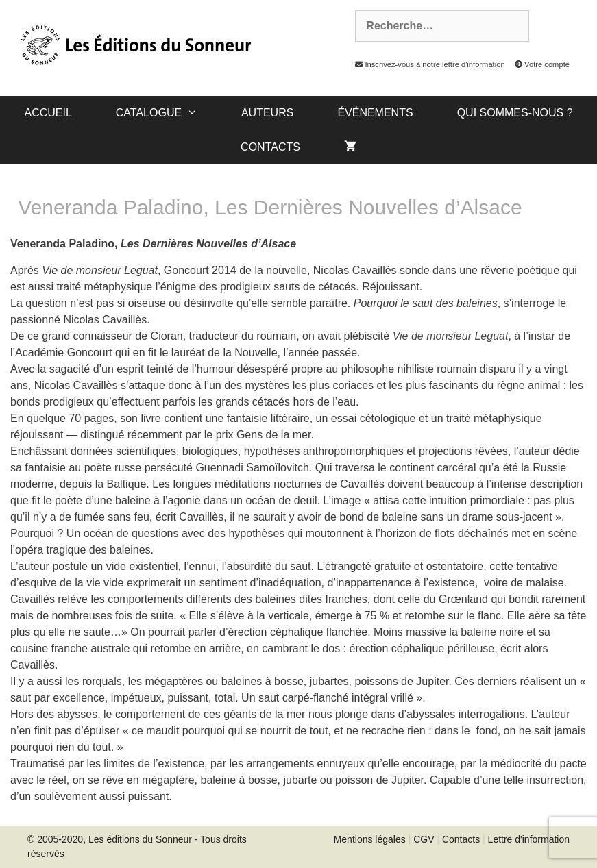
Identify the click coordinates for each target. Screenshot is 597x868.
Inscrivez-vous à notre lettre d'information (426, 64)
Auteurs (267, 113)
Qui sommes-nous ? (515, 113)
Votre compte (538, 64)
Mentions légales (370, 839)
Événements (375, 113)
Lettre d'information (529, 839)
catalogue (168, 113)
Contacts (270, 147)
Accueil (48, 113)
